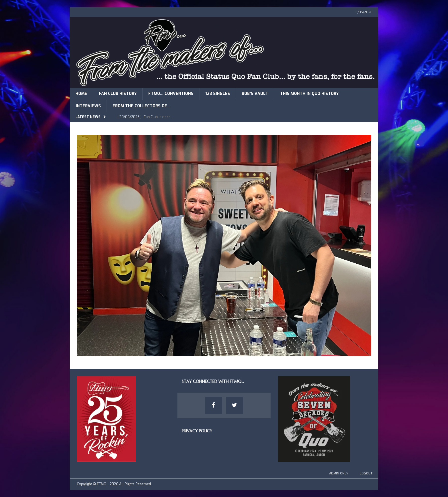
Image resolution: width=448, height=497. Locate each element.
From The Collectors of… (141, 106)
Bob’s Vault (255, 94)
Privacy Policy (197, 431)
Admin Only (339, 473)
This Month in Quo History (309, 94)
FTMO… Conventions (171, 94)
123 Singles (218, 94)
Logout (366, 473)
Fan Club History (118, 94)
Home (81, 94)
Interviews (88, 106)
